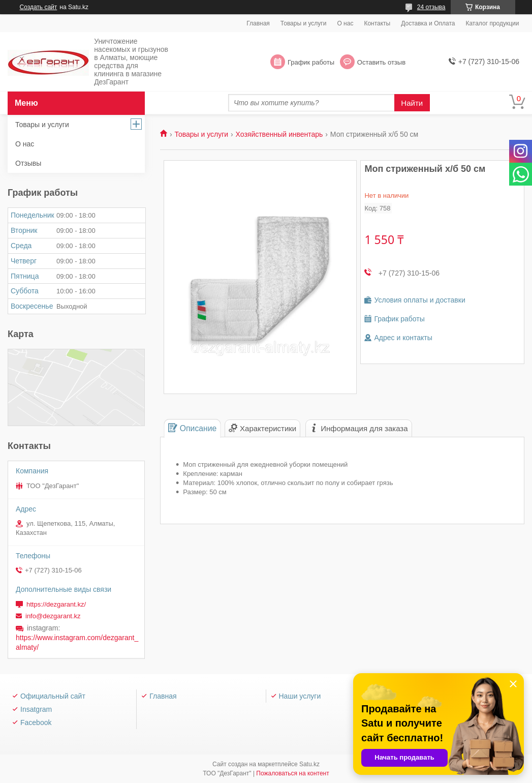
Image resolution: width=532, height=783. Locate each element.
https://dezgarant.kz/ (56, 604)
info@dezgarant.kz (53, 616)
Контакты (377, 23)
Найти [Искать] (412, 103)
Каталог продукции (492, 23)
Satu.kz (309, 764)
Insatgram (36, 709)
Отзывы (28, 163)
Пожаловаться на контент (292, 773)
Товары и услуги (304, 23)
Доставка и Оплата (428, 23)
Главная (258, 23)
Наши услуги (300, 696)
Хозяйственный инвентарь (279, 134)
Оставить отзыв (381, 62)
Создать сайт (39, 7)
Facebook (36, 722)
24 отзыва (431, 7)
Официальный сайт (53, 696)
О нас (345, 23)
